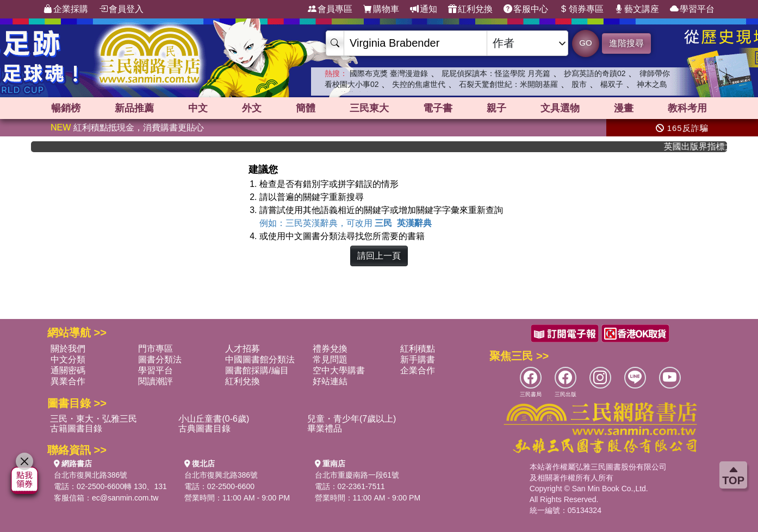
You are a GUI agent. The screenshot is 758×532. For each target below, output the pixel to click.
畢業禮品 (325, 428)
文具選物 (560, 108)
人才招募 (243, 349)
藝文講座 (637, 9)
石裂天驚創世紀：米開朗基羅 (508, 84)
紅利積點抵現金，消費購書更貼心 (127, 127)
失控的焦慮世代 (419, 84)
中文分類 (68, 359)
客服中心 (526, 9)
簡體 (306, 108)
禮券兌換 (330, 349)
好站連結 (330, 381)
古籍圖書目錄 (76, 428)
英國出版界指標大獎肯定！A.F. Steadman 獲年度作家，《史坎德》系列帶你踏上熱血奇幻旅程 (700, 146)
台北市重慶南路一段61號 (357, 475)
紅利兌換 (470, 9)
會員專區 (330, 9)
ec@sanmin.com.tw (125, 498)
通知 (424, 9)
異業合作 (68, 381)
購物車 (381, 9)
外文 (252, 108)
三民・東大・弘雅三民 (94, 419)
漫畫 (624, 108)
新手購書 (418, 359)
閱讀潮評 (156, 381)
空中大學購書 (339, 370)
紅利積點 (418, 349)
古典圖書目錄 (204, 428)
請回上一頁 (379, 256)
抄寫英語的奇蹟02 (595, 73)
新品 (134, 108)
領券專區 (581, 9)
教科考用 (687, 108)
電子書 (438, 108)
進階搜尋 (626, 43)
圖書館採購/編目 (257, 370)
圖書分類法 (160, 359)
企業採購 (66, 9)
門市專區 (156, 349)
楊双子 (612, 84)
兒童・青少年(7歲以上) (352, 419)
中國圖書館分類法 (260, 359)
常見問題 (330, 359)
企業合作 (418, 370)
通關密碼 (68, 370)
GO (585, 43)
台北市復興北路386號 (91, 475)
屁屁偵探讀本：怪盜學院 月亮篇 (496, 73)
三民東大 (369, 108)
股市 (579, 84)
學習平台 (692, 9)
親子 (496, 108)
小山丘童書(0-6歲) (214, 419)
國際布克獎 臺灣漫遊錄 (389, 73)
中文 (198, 108)
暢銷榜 (66, 108)
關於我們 (68, 349)
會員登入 (121, 9)
